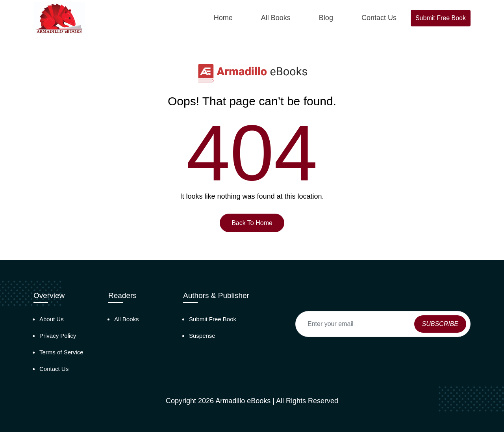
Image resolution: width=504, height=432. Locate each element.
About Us (52, 319)
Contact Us (379, 18)
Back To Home (252, 223)
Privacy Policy (58, 336)
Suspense (202, 336)
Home (223, 18)
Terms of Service (61, 352)
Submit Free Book (441, 18)
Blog (326, 18)
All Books (276, 18)
